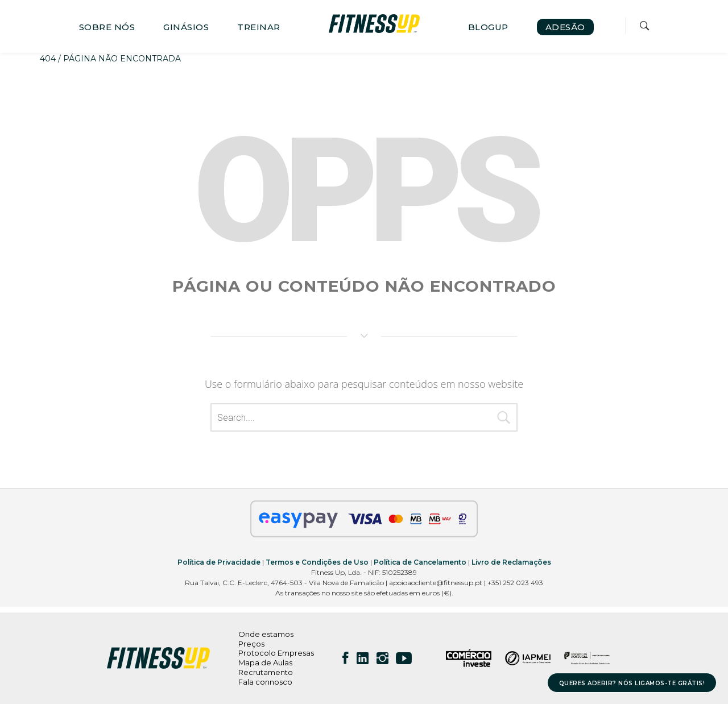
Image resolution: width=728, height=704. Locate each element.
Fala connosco (265, 682)
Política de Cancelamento (420, 562)
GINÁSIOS (186, 27)
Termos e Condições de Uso (317, 562)
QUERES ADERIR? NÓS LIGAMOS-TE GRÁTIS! (632, 683)
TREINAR (259, 27)
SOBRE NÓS (107, 27)
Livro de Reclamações (511, 562)
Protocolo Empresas (276, 653)
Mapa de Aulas (265, 662)
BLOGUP (488, 27)
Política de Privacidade (219, 562)
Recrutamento (266, 672)
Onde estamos (266, 634)
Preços (251, 644)
